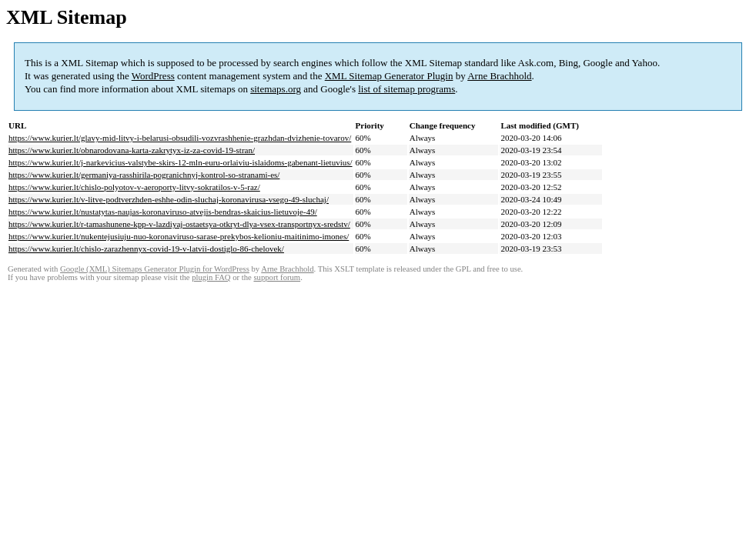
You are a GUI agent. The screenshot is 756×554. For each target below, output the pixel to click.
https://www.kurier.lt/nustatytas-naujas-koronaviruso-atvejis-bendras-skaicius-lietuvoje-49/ (163, 212)
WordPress (153, 76)
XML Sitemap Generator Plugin (389, 76)
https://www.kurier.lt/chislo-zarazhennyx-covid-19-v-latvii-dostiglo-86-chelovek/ (146, 249)
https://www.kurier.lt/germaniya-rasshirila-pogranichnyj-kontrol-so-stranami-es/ (144, 175)
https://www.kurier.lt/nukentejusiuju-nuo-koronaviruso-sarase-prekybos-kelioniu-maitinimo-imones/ (179, 236)
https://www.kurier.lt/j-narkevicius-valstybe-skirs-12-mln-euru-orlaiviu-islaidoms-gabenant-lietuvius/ (181, 162)
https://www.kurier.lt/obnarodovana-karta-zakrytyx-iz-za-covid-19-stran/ (132, 150)
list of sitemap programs (406, 89)
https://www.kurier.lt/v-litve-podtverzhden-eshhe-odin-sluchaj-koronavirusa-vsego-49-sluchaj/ (169, 199)
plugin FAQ (211, 277)
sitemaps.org (276, 89)
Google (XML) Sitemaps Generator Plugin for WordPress (155, 269)
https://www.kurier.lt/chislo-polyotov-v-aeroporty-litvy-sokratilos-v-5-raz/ (134, 187)
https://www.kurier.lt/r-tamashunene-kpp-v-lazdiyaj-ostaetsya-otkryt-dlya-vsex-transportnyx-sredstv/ (179, 224)
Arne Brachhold (499, 76)
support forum (277, 277)
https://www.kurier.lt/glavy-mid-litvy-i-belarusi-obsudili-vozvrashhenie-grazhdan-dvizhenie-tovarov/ (180, 138)
